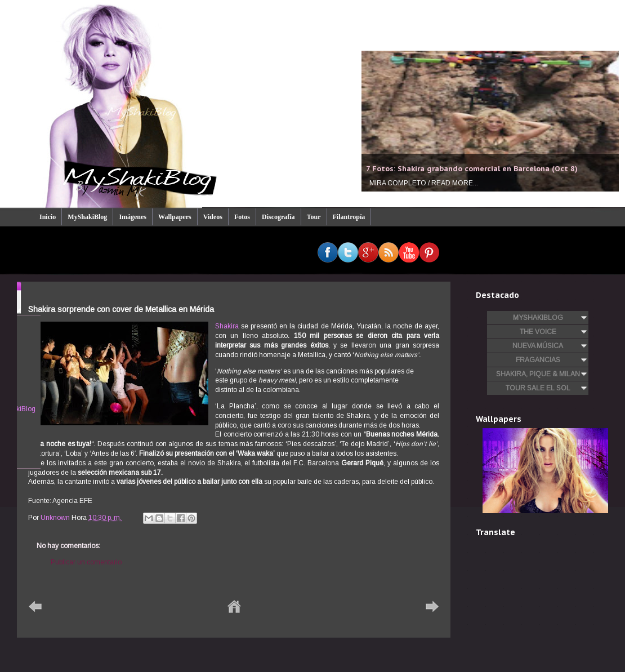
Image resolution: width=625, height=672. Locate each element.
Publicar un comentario (86, 562)
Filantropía (349, 217)
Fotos (242, 217)
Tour (314, 217)
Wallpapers (175, 217)
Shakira (227, 326)
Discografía (278, 217)
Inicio (48, 217)
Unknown (56, 518)
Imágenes (133, 217)
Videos (213, 217)
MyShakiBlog (87, 217)
